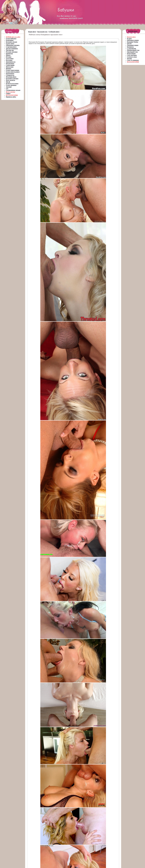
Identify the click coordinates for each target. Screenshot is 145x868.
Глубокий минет (54, 32)
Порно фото (32, 32)
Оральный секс (42, 32)
